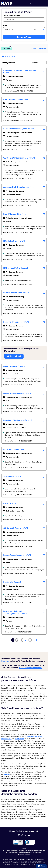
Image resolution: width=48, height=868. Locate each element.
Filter (8, 48)
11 (30, 640)
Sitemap (8, 851)
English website (37, 853)
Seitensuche (14, 851)
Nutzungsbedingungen (24, 855)
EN (30, 3)
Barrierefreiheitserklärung (25, 853)
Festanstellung (6, 739)
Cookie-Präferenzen (12, 853)
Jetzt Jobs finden (24, 37)
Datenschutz (42, 851)
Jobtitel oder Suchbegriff (12, 16)
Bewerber (7, 774)
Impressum (22, 851)
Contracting (20, 739)
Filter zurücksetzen (38, 48)
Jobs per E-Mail (8, 57)
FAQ (4, 851)
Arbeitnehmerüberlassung (33, 736)
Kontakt (24, 849)
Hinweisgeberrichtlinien (32, 851)
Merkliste (6, 661)
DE (26, 3)
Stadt (5, 25)
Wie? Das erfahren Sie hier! (31, 668)
